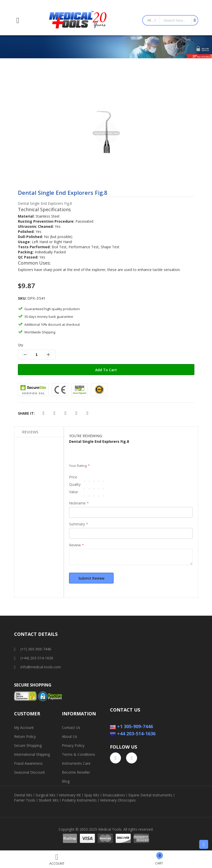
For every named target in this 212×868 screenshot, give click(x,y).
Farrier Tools (25, 800)
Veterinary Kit (70, 795)
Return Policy (25, 736)
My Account (24, 728)
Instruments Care (76, 763)
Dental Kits (23, 795)
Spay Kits (92, 795)
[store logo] (78, 20)
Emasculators (114, 795)
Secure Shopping (28, 745)
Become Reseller (76, 772)
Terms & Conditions (79, 754)
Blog (66, 781)
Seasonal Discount (30, 772)
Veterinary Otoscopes (118, 800)
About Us (70, 736)
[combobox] (176, 20)
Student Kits (49, 800)
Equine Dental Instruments (150, 795)
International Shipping (32, 754)
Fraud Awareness (28, 763)
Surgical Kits (46, 795)
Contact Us (71, 728)
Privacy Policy (73, 745)
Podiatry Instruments (79, 800)
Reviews (30, 432)
